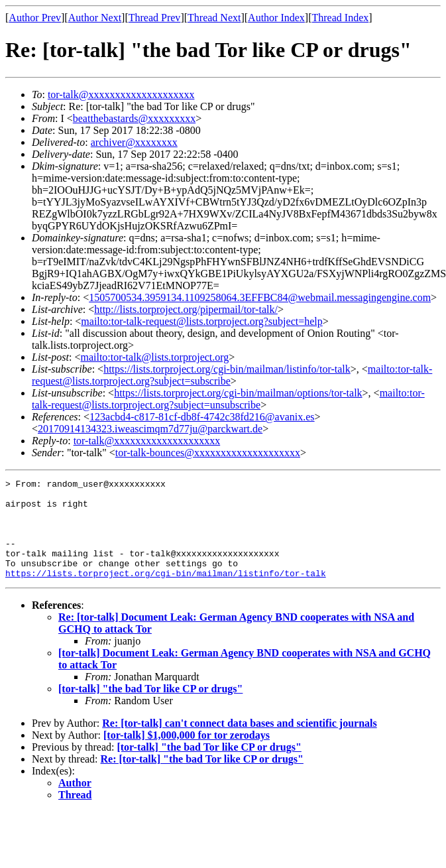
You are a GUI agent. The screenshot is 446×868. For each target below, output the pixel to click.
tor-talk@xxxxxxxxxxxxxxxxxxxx (121, 94)
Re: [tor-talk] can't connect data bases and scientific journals (239, 743)
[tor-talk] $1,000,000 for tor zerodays (187, 755)
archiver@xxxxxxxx (134, 142)
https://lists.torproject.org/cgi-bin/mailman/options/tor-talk (238, 393)
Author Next (95, 18)
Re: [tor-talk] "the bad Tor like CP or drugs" (202, 779)
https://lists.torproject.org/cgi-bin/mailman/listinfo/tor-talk (227, 369)
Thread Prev (155, 18)
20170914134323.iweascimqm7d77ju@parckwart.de (150, 429)
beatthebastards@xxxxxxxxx (134, 118)
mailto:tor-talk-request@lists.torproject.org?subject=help (201, 321)
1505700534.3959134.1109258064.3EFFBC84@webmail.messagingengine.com (260, 297)
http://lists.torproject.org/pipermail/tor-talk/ (186, 309)
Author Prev (35, 18)
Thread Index (341, 18)
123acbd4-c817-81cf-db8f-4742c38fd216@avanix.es (202, 417)
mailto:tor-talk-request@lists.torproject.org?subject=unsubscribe (228, 399)
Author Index (276, 18)
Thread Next (214, 18)
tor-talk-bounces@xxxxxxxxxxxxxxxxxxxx (208, 453)
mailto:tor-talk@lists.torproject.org (154, 357)
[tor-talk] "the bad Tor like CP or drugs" (150, 709)
